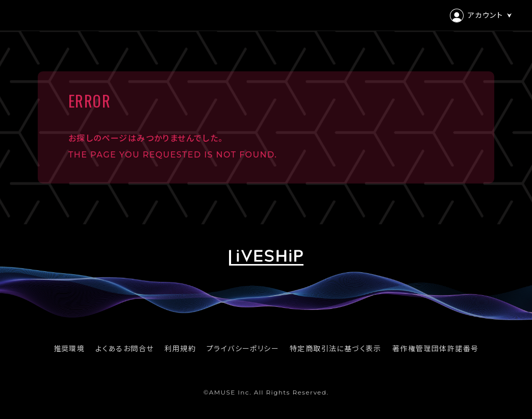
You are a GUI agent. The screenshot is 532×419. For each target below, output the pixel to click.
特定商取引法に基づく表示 (336, 349)
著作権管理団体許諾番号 (435, 349)
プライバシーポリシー (243, 349)
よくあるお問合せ (124, 349)
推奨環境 (69, 349)
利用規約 (180, 349)
